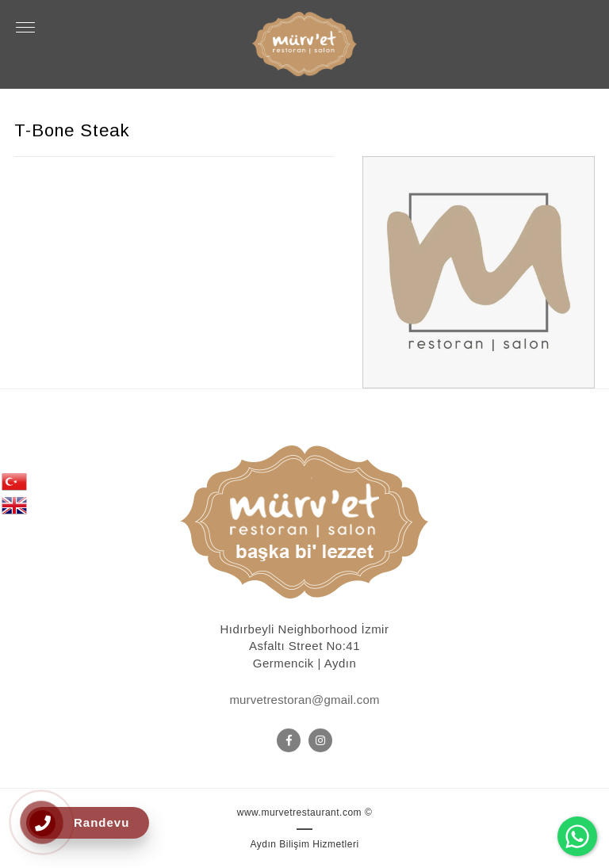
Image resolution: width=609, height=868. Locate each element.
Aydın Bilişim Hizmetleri (304, 844)
